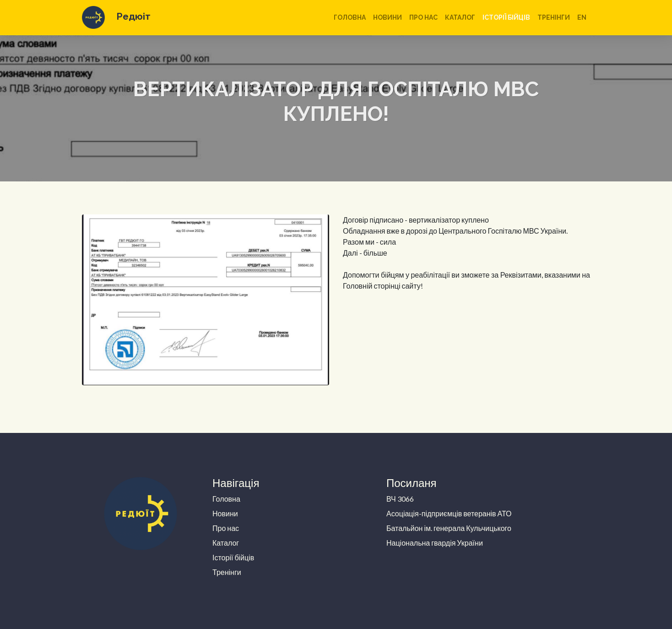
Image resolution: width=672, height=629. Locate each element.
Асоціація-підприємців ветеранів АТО (449, 513)
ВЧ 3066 (400, 499)
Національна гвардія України (435, 543)
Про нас (423, 17)
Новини (387, 17)
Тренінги (554, 17)
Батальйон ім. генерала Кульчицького (449, 528)
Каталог (460, 17)
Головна (350, 17)
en (582, 17)
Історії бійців (506, 17)
